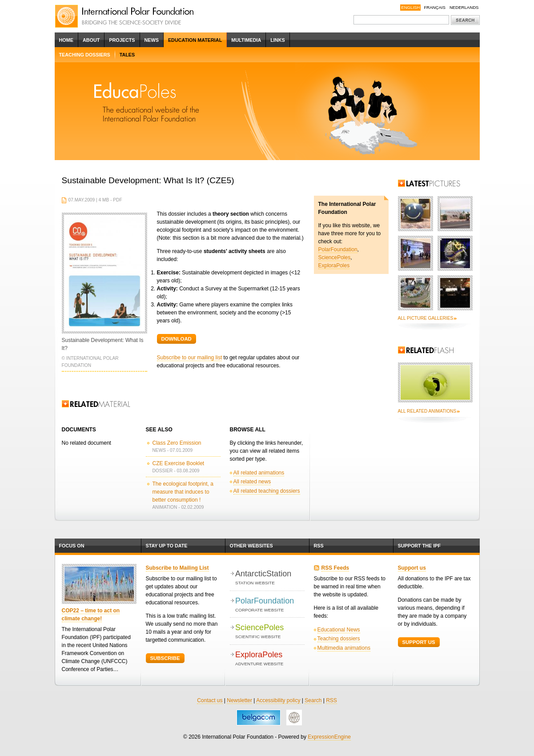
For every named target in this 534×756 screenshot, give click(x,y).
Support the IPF (420, 546)
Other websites (251, 546)
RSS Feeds (335, 568)
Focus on (72, 546)
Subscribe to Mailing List (177, 568)
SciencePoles (335, 257)
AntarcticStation (270, 578)
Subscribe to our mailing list (190, 358)
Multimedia (246, 40)
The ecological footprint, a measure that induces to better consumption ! (183, 492)
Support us (412, 568)
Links (277, 40)
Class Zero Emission (177, 443)
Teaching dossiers (85, 55)
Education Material (195, 40)
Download (177, 339)
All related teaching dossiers (267, 491)
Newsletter (239, 700)
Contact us (210, 700)
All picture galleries (426, 318)
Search (313, 700)
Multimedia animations (344, 648)
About (91, 40)
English (410, 7)
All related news (252, 482)
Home (66, 40)
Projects (122, 40)
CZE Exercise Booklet (179, 463)
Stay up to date (167, 546)
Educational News (339, 630)
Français (435, 7)
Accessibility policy (278, 700)
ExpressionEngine (329, 737)
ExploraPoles (334, 265)
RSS (319, 546)
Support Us (419, 642)
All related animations (259, 473)
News (152, 40)
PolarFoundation (338, 249)
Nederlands (464, 7)
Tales (127, 55)
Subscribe (165, 658)
